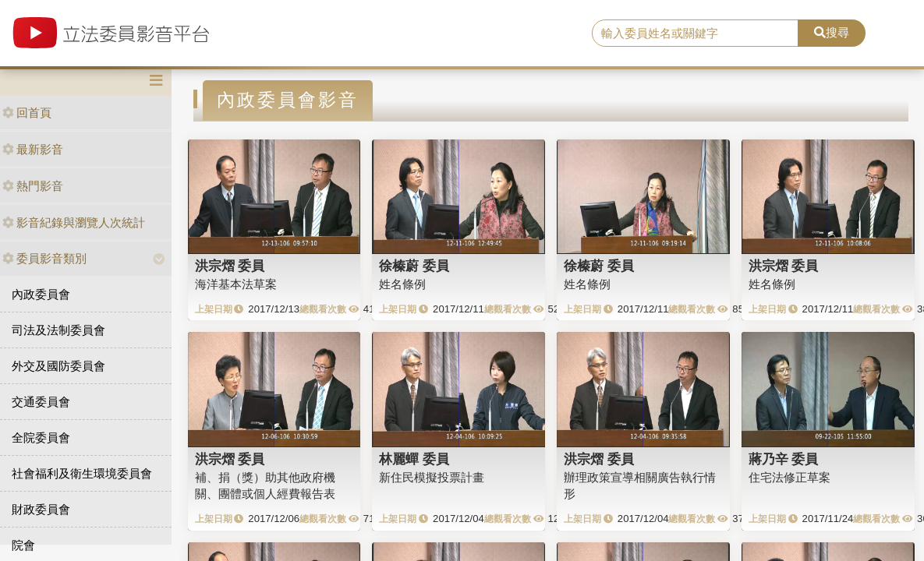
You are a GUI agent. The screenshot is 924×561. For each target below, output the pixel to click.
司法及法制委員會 (58, 330)
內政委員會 (41, 294)
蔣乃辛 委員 (784, 459)
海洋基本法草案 (236, 284)
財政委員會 (41, 509)
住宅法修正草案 (789, 477)
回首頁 (27, 113)
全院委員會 (41, 438)
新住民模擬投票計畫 (432, 477)
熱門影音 (33, 186)
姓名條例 (402, 284)
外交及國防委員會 (58, 366)
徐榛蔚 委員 (414, 266)
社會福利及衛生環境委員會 (82, 473)
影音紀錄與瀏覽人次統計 (74, 222)
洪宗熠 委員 (230, 266)
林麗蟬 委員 (414, 459)
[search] (695, 34)
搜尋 (832, 32)
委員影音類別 (44, 258)
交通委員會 (41, 402)
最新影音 (33, 149)
